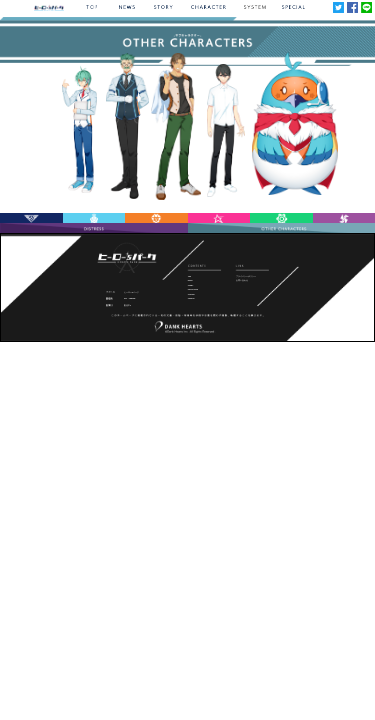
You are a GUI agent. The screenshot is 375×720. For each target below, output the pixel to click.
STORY (190, 285)
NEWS (190, 280)
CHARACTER (193, 289)
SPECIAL (191, 298)
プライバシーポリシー (246, 276)
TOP (189, 276)
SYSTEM (191, 294)
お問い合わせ (242, 280)
